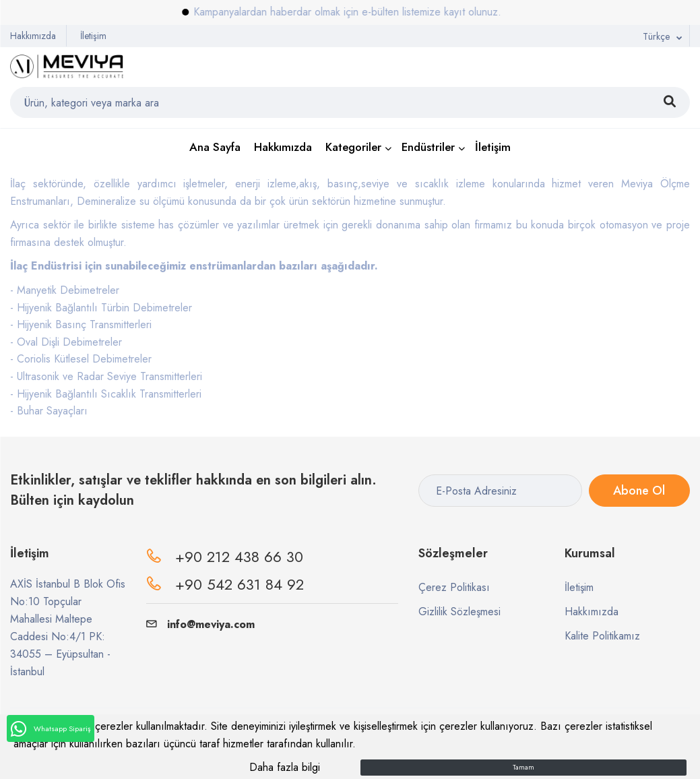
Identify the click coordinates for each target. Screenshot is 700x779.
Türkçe (656, 36)
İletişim (93, 36)
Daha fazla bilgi (285, 767)
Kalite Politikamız (602, 636)
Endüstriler (428, 147)
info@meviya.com (200, 624)
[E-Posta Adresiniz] (500, 491)
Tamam (523, 767)
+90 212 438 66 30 (239, 557)
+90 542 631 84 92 (240, 584)
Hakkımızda (33, 36)
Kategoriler (353, 147)
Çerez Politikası (454, 587)
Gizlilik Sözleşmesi (459, 612)
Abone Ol (639, 491)
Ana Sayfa (215, 147)
